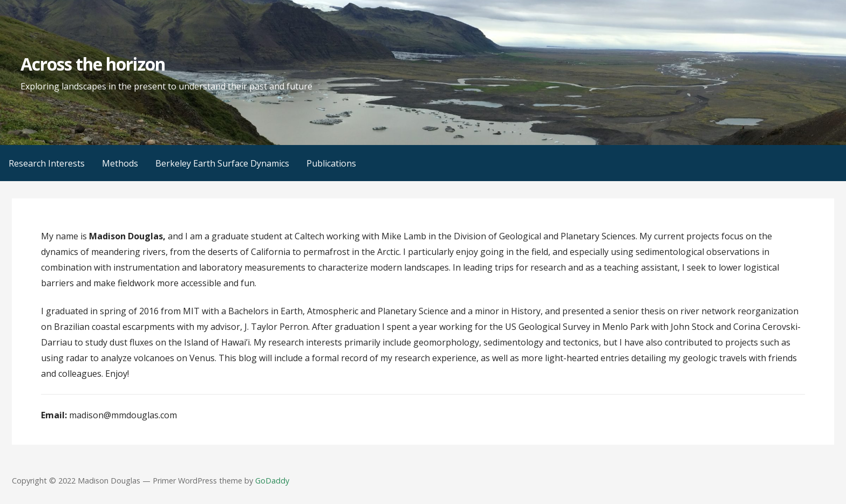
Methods (120, 163)
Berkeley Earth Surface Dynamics (222, 163)
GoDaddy (272, 481)
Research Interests (47, 163)
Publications (331, 163)
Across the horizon (93, 64)
